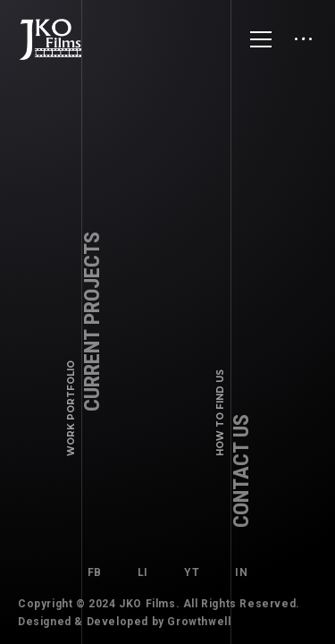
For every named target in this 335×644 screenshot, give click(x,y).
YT (192, 572)
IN (241, 572)
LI (143, 572)
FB (95, 572)
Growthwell (199, 622)
